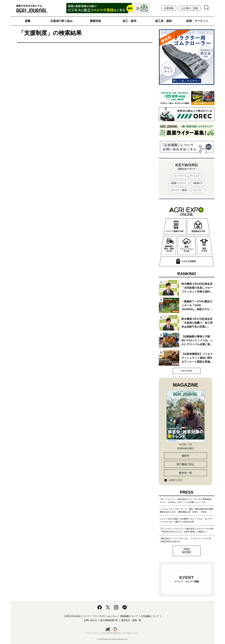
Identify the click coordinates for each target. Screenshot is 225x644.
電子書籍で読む (186, 464)
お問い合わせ (90, 620)
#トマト (198, 190)
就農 (28, 21)
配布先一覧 (186, 473)
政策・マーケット (197, 21)
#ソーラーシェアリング (187, 176)
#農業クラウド (178, 183)
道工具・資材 (163, 21)
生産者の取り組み (62, 21)
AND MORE (187, 371)
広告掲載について (150, 616)
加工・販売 (129, 21)
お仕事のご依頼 (190, 8)
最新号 (186, 456)
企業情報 (169, 8)
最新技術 (95, 21)
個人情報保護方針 (109, 620)
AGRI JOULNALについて (77, 616)
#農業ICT (198, 183)
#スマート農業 (179, 190)
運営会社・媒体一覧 (131, 620)
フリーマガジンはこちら (105, 616)
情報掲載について (129, 616)
